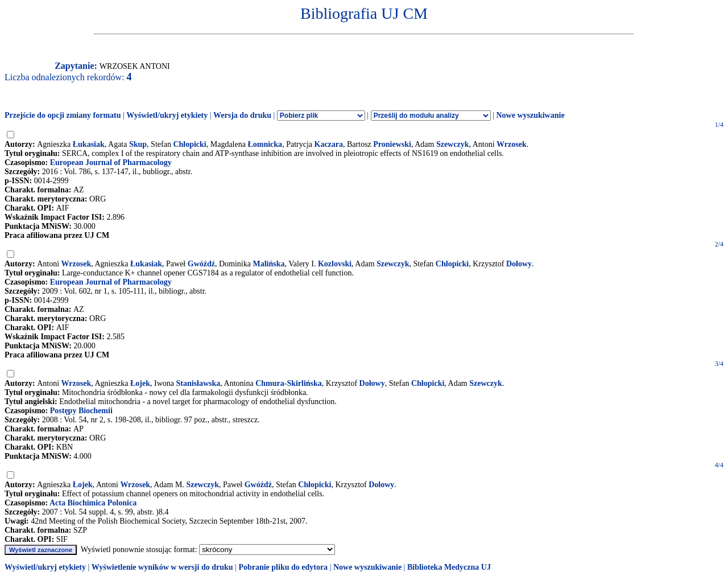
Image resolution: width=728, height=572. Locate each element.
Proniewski (392, 144)
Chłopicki (189, 144)
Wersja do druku (242, 115)
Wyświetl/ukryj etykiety (167, 115)
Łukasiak (89, 144)
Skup (138, 144)
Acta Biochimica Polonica (93, 503)
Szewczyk (453, 144)
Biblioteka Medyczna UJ (449, 567)
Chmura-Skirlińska (289, 383)
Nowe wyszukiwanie (530, 115)
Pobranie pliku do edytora (283, 567)
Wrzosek (512, 144)
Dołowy (519, 264)
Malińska (268, 264)
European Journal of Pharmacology (111, 162)
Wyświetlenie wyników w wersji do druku (162, 567)
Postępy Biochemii (81, 411)
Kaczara (329, 144)
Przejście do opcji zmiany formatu (63, 115)
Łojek (140, 383)
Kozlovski (335, 264)
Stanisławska (198, 383)
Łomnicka (265, 144)
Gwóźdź (201, 264)
